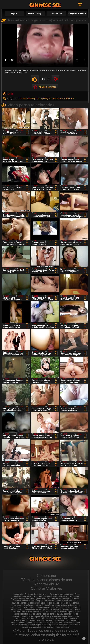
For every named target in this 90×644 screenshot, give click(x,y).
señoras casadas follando (37, 616)
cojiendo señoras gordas (70, 605)
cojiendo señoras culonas (50, 605)
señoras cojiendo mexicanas (58, 627)
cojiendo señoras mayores (41, 607)
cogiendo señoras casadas (47, 596)
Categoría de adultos (77, 13)
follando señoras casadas (28, 609)
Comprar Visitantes (46, 588)
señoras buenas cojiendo (43, 612)
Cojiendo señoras (45, 5)
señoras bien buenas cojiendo (50, 609)
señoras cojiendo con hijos (53, 623)
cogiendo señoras (29, 596)
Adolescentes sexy (28, 99)
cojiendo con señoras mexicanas (32, 603)
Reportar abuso (46, 584)
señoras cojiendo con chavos (30, 623)
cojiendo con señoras (29, 601)
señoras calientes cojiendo (39, 614)
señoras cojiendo (41, 618)
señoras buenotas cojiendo (64, 612)
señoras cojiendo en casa (36, 627)
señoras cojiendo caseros (52, 620)
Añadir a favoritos (48, 87)
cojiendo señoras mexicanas (63, 99)
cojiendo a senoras (57, 598)
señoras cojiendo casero (32, 620)
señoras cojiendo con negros (30, 625)
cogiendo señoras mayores (68, 596)
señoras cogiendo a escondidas (60, 616)
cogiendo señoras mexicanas (23, 598)
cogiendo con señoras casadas (24, 594)
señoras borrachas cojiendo (21, 612)
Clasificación (56, 13)
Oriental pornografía (43, 99)
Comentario (46, 576)
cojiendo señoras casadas (30, 605)
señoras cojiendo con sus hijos (54, 625)
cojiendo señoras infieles (20, 607)
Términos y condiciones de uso (47, 580)
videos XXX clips (35, 13)
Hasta (84, 639)
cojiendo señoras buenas (56, 603)
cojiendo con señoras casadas (49, 601)
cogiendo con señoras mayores (49, 594)
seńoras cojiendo (55, 618)
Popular (14, 13)
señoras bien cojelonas (71, 609)
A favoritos (80, 4)
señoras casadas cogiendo (61, 614)
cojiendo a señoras (42, 598)
